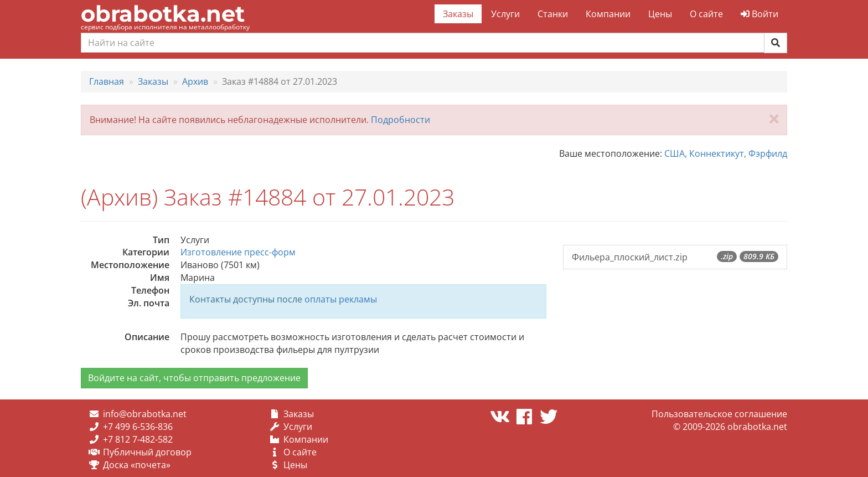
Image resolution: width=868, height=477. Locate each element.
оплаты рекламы (341, 299)
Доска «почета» (137, 465)
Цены (660, 14)
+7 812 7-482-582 (138, 439)
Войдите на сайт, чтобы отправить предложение (194, 378)
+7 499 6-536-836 (138, 427)
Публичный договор (147, 452)
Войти (759, 14)
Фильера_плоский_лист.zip (675, 257)
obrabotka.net (163, 14)
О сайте (706, 14)
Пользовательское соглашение (719, 414)
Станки (553, 14)
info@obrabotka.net (145, 414)
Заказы (458, 14)
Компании (608, 14)
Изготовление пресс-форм (238, 252)
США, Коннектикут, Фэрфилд (726, 153)
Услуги (505, 14)
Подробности (401, 120)
